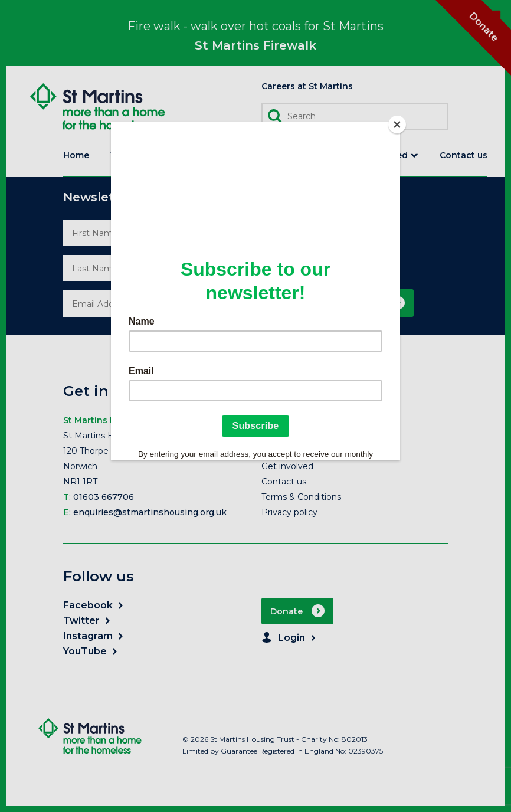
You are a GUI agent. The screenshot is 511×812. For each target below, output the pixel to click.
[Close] (397, 125)
